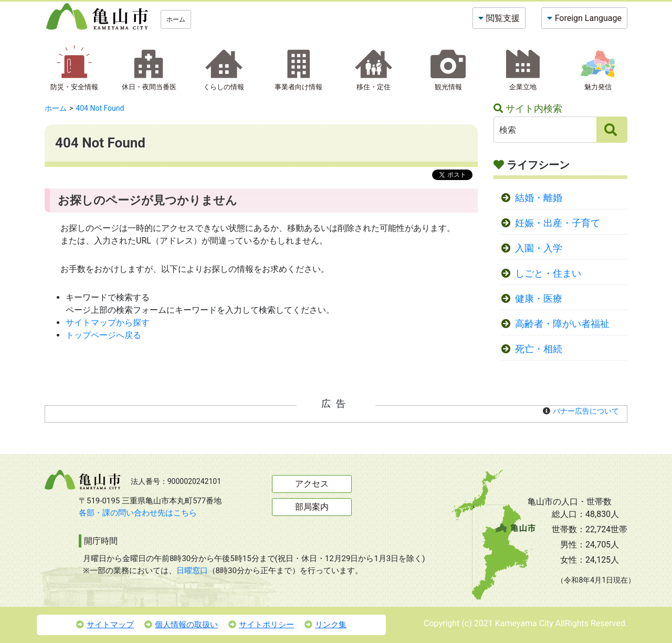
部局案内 (312, 507)
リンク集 (325, 625)
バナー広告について (586, 411)
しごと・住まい (548, 273)
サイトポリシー (261, 625)
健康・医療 (539, 299)
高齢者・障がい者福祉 (562, 324)
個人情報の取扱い (181, 625)
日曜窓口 (192, 571)
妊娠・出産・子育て (558, 223)
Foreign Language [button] (588, 18)
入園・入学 (539, 248)
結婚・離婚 (539, 198)
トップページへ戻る (103, 335)
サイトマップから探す (108, 323)
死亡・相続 (539, 349)
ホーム (176, 19)
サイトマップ (105, 625)
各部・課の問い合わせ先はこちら (138, 513)
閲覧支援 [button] (503, 18)
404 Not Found (100, 108)
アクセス (312, 484)
